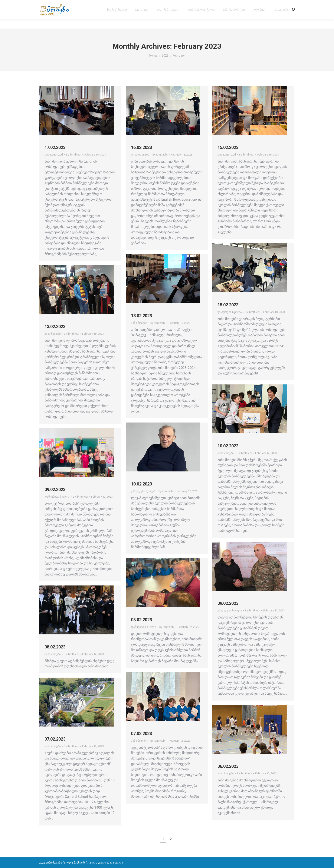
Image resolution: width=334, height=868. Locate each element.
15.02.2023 (228, 147)
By (74, 155)
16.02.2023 (141, 147)
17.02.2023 (55, 147)
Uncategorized (54, 155)
